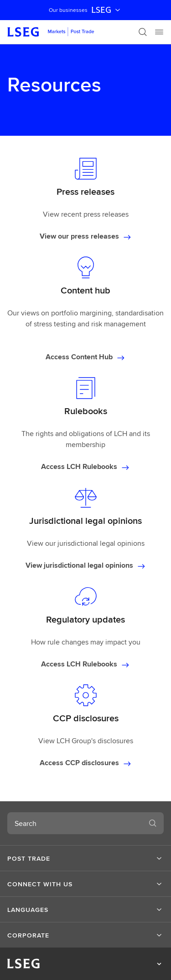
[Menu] (159, 32)
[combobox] (75, 823)
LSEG (107, 10)
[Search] (143, 32)
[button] (85, 858)
